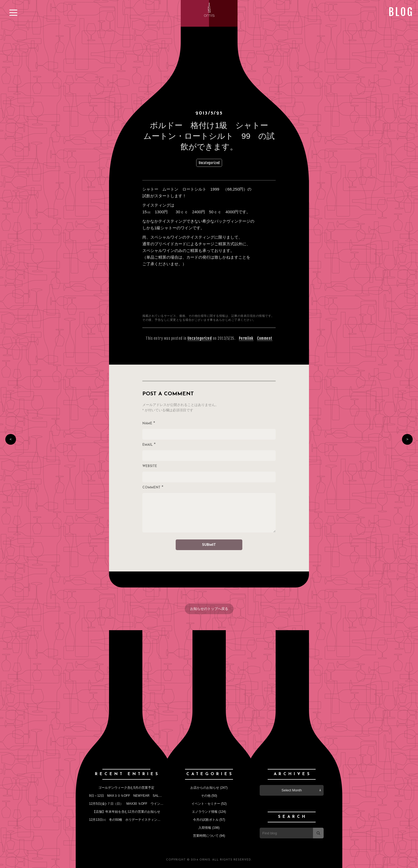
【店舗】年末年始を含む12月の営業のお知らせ (126, 812)
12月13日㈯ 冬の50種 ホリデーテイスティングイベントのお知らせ (139, 820)
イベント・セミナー (206, 804)
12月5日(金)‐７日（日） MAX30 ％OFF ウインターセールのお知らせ (141, 804)
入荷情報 (205, 828)
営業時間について (206, 836)
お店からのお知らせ (205, 788)
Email (149, 445)
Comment (265, 338)
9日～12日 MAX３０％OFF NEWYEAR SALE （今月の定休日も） (141, 796)
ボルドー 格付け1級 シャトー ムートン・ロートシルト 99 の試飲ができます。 (210, 136)
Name (149, 424)
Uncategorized (209, 163)
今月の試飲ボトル (206, 820)
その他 (206, 796)
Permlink (246, 338)
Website (150, 466)
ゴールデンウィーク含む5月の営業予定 (126, 788)
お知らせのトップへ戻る (209, 609)
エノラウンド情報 (205, 812)
